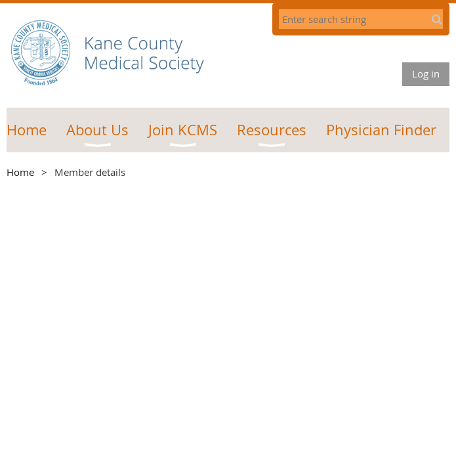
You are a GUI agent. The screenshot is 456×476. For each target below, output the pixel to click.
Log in (426, 74)
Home (20, 172)
